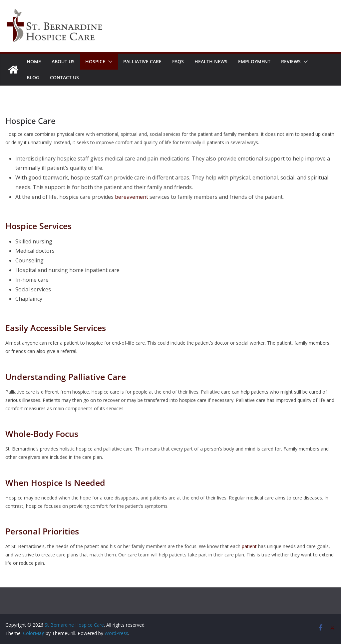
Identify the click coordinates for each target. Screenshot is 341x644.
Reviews (291, 61)
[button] (109, 62)
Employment (254, 61)
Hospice (95, 61)
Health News (211, 61)
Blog (33, 77)
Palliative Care (142, 61)
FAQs (178, 61)
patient (249, 546)
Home (34, 61)
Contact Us (64, 77)
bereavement (132, 197)
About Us (63, 61)
